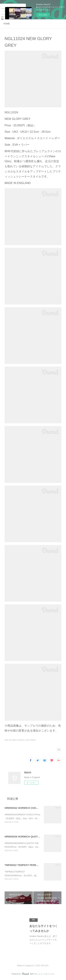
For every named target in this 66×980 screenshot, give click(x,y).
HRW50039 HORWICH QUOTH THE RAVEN (29, 837)
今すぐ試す (43, 15)
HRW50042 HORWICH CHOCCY (23, 808)
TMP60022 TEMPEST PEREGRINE (24, 865)
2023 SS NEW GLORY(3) (15, 740)
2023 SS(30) (31, 740)
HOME (7, 24)
